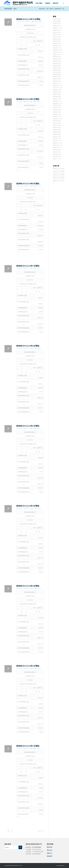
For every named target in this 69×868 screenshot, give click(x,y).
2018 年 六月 (57, 110)
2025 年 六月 (57, 39)
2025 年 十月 (57, 30)
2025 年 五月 (57, 41)
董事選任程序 (58, 9)
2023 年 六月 (57, 72)
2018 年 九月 (57, 105)
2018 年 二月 (57, 114)
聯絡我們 (50, 856)
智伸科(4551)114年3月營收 (28, 586)
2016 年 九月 (57, 123)
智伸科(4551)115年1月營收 (59, 178)
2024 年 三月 (57, 68)
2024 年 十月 (57, 54)
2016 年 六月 (57, 130)
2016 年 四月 (57, 134)
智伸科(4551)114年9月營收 (28, 99)
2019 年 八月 (57, 90)
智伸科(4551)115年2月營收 (59, 175)
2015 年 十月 (57, 147)
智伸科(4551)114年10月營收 (28, 19)
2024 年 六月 (57, 61)
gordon (40, 22)
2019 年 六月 (57, 92)
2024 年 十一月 (57, 52)
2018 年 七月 (57, 108)
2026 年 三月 (57, 23)
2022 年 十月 (57, 77)
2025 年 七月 (57, 37)
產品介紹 (50, 850)
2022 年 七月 (57, 81)
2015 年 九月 (57, 150)
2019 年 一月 (57, 101)
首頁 (47, 9)
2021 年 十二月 (57, 85)
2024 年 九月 (57, 57)
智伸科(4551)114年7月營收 (28, 266)
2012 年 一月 (57, 159)
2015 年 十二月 (57, 143)
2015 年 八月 (57, 152)
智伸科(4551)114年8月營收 (28, 184)
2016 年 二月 (57, 139)
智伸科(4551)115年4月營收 (59, 169)
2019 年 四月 (57, 97)
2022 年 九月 (57, 79)
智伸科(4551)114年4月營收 (28, 506)
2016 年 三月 (57, 136)
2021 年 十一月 (57, 88)
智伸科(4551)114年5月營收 (28, 426)
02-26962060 (37, 847)
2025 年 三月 (57, 43)
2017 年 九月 (57, 121)
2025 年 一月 (57, 48)
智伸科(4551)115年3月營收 (59, 172)
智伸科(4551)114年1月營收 (28, 746)
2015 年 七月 (57, 154)
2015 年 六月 (57, 156)
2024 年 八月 (57, 59)
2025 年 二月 (57, 46)
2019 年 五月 (57, 94)
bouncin (63, 865)
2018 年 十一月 (57, 103)
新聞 (33, 22)
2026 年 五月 (57, 19)
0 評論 (27, 22)
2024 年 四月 (57, 66)
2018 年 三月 (57, 112)
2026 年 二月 (57, 26)
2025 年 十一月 (57, 28)
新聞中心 (52, 9)
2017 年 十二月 (57, 119)
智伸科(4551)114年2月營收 (28, 666)
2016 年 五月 (57, 132)
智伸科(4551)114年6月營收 (28, 346)
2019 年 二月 (57, 99)
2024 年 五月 (57, 63)
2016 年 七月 (57, 128)
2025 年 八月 (57, 35)
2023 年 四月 (57, 74)
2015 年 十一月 (57, 145)
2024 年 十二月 (57, 50)
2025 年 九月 (57, 32)
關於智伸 (50, 847)
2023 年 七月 (57, 70)
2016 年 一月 (57, 141)
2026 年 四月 (57, 21)
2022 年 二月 (57, 83)
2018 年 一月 (57, 116)
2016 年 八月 (57, 125)
